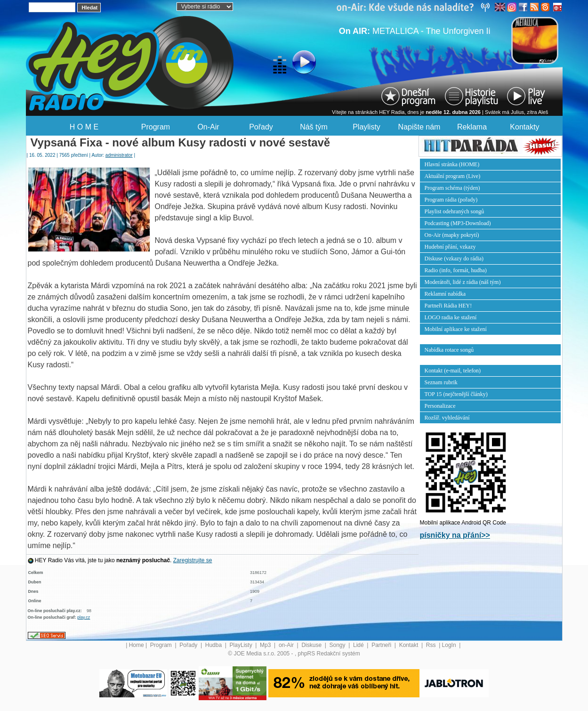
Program (156, 127)
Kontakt (410, 645)
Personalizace (440, 406)
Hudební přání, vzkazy (450, 247)
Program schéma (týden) (452, 188)
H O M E (84, 127)
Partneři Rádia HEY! (448, 306)
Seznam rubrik (441, 382)
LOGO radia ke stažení (451, 317)
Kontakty (524, 127)
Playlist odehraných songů (455, 211)
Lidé (359, 645)
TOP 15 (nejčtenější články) (456, 394)
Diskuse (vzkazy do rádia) (454, 259)
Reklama (472, 127)
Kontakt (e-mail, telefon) (453, 371)
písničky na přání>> (455, 535)
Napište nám (419, 127)
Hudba (214, 645)
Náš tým (314, 127)
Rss (432, 645)
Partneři (382, 645)
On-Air (208, 127)
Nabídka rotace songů (449, 350)
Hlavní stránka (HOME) (452, 164)
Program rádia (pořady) (451, 200)
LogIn (450, 645)
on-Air (287, 645)
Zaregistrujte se (193, 560)
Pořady (261, 127)
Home (137, 645)
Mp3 (266, 645)
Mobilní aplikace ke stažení (456, 329)
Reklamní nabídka (445, 294)
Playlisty (366, 127)
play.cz (84, 617)
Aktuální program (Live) (453, 176)
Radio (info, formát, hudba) (456, 270)
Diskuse (312, 645)
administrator (119, 155)
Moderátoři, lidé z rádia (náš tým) (463, 282)
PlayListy (242, 645)
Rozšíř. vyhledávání (447, 418)
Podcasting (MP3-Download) (458, 223)
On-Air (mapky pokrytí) (452, 235)
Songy (338, 645)
